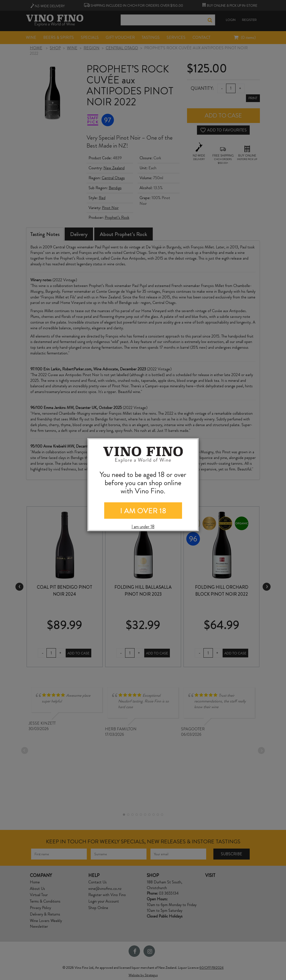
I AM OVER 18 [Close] (143, 511)
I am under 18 (143, 527)
